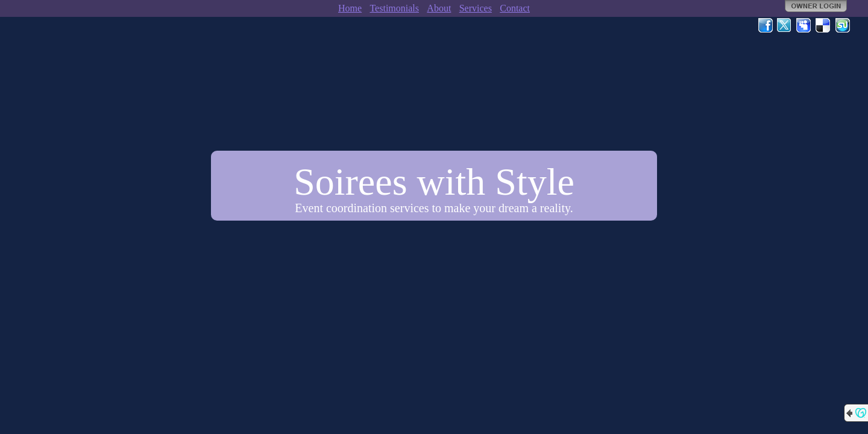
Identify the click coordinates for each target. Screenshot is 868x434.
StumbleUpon (843, 25)
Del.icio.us (823, 25)
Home (350, 8)
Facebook (766, 25)
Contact (515, 8)
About (439, 8)
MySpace (804, 25)
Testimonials (394, 8)
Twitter (785, 25)
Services (476, 8)
